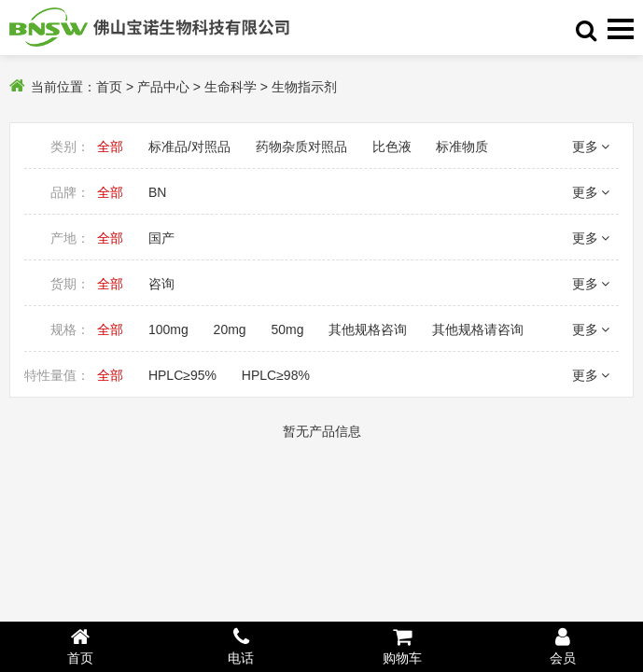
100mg (168, 329)
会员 (563, 646)
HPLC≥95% (182, 375)
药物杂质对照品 (301, 147)
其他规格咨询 (368, 329)
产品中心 (163, 87)
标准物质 (462, 147)
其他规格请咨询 (478, 329)
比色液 (392, 147)
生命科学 (231, 87)
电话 (241, 646)
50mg (288, 329)
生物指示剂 (304, 87)
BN (157, 192)
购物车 (402, 646)
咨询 (161, 284)
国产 (161, 238)
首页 (109, 87)
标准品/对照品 (189, 147)
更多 (591, 147)
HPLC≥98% (276, 375)
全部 (110, 147)
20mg (230, 329)
